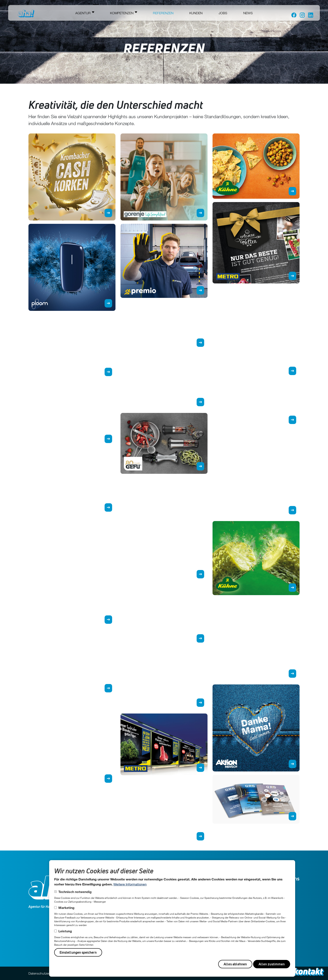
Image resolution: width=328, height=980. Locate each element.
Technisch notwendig (75, 892)
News (248, 13)
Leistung (65, 931)
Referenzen (163, 13)
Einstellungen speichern (78, 952)
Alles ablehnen (235, 964)
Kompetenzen (122, 13)
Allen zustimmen (272, 964)
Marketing (66, 908)
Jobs (223, 13)
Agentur (83, 13)
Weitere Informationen (130, 884)
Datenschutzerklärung (44, 973)
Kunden (196, 13)
